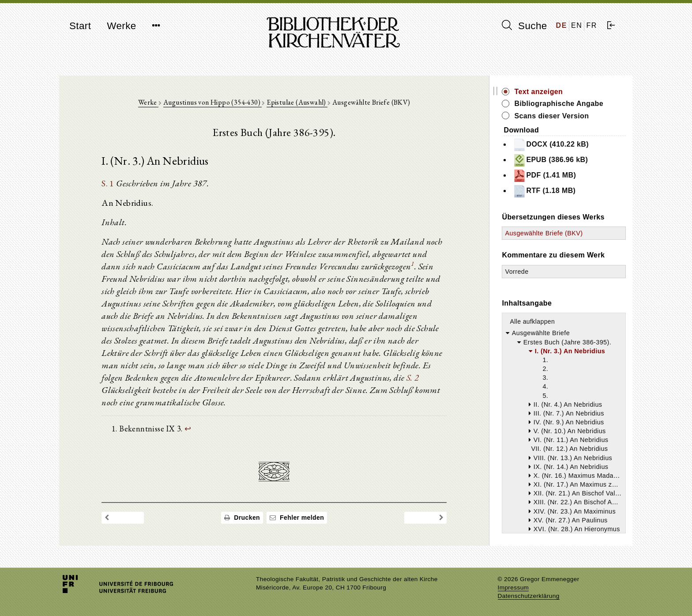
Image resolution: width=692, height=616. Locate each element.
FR (592, 25)
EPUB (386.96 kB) (551, 160)
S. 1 (108, 183)
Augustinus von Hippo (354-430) (212, 102)
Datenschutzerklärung (529, 596)
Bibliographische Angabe (559, 104)
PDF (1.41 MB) (545, 176)
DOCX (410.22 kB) (551, 145)
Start (80, 26)
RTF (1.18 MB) (545, 191)
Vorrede (517, 272)
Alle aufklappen (533, 321)
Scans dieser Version (552, 116)
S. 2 (413, 378)
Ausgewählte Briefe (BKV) (544, 233)
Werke (121, 26)
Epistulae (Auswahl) (297, 102)
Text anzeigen (539, 92)
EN (577, 25)
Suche (524, 26)
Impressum (513, 588)
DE (562, 25)
